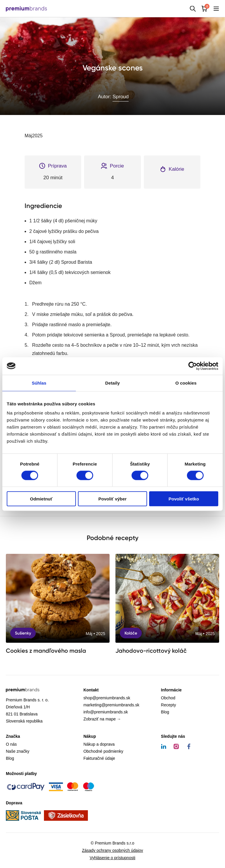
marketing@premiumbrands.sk (111, 705)
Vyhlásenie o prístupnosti (112, 858)
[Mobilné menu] (216, 9)
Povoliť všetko (184, 499)
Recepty (168, 705)
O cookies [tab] (186, 383)
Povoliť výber (112, 499)
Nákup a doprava (99, 744)
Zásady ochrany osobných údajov (113, 850)
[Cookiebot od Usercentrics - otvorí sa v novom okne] (193, 366)
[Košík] (204, 9)
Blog (165, 712)
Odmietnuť (41, 499)
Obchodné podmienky (103, 751)
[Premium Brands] (26, 9)
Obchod (168, 698)
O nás (11, 744)
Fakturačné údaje (99, 758)
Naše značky (18, 751)
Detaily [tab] (112, 383)
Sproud (121, 97)
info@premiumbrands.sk (106, 712)
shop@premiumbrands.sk (107, 698)
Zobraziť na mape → (102, 719)
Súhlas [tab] (39, 383)
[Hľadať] (193, 9)
